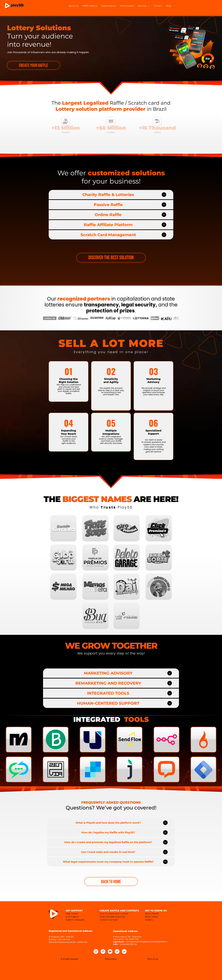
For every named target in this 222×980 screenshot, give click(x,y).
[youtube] (110, 952)
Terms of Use (152, 959)
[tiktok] (117, 952)
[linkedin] (124, 952)
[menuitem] (73, 6)
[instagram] (96, 952)
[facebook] (103, 952)
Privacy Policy (111, 959)
